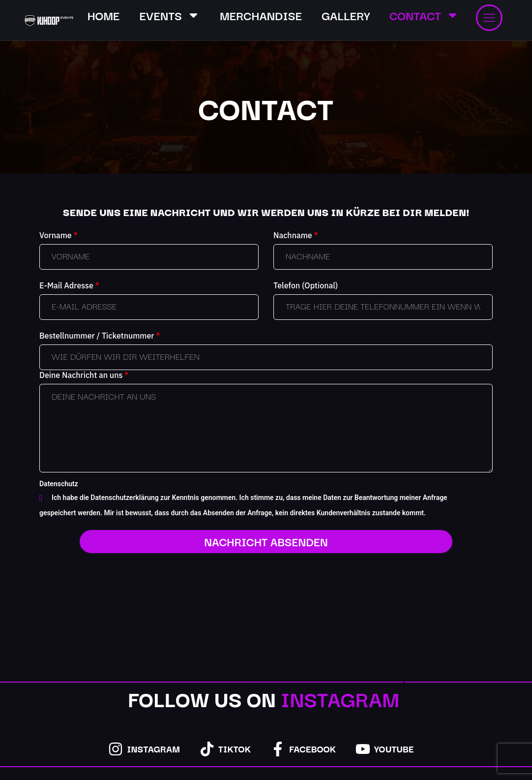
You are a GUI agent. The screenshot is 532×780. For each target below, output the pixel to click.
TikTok (235, 749)
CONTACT (424, 15)
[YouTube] (363, 749)
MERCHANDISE (261, 15)
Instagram (153, 749)
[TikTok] (207, 749)
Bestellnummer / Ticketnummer (100, 336)
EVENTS (170, 15)
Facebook (312, 749)
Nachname (296, 235)
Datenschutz (59, 484)
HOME (104, 15)
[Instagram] (116, 749)
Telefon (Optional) (306, 285)
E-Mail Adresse (69, 285)
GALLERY (346, 15)
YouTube (394, 749)
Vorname (59, 235)
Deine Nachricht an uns (84, 375)
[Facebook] (278, 749)
